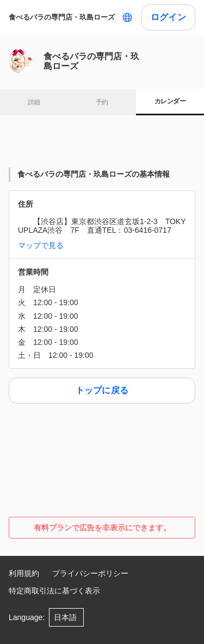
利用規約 (24, 573)
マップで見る (41, 245)
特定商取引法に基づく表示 (54, 591)
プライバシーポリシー (90, 573)
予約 (102, 102)
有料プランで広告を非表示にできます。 (102, 528)
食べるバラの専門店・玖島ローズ (62, 17)
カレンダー (170, 101)
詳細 (34, 102)
